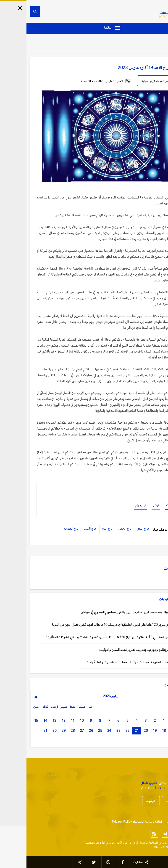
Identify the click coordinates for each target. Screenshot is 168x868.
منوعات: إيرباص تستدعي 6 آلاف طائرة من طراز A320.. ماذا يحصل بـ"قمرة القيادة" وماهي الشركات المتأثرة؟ (89, 637)
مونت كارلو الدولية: (125, 81)
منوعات (151, 43)
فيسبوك (145, 505)
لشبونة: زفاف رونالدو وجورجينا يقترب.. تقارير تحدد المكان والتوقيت (116, 650)
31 (19, 730)
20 (119, 730)
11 (46, 720)
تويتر (129, 505)
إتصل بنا (160, 822)
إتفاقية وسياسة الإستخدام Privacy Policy (110, 822)
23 (92, 730)
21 (110, 730)
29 (37, 730)
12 (37, 720)
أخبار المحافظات (150, 801)
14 (19, 720)
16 (156, 730)
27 (55, 730)
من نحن (145, 822)
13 (28, 720)
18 (138, 730)
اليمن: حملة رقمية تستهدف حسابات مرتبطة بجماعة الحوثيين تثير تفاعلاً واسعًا (109, 662)
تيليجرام (114, 505)
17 (147, 730)
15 (10, 720)
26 (65, 730)
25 (74, 730)
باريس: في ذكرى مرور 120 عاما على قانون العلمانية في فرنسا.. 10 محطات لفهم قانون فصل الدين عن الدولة (92, 625)
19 (129, 730)
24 (83, 730)
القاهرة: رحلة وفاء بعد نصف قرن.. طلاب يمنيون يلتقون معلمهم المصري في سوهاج (107, 612)
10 (55, 720)
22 (101, 730)
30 (28, 730)
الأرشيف (125, 801)
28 (46, 730)
